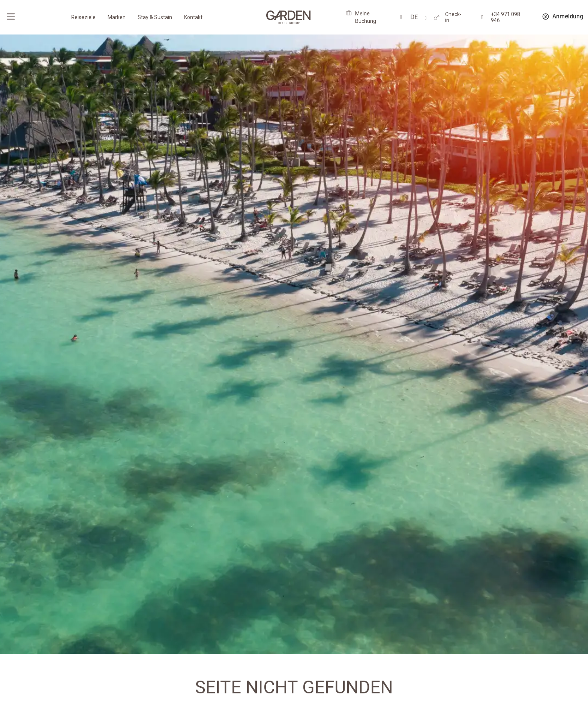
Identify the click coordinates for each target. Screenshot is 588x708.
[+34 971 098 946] (482, 17)
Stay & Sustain (155, 17)
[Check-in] (437, 17)
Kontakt (193, 17)
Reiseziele (83, 17)
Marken (117, 17)
